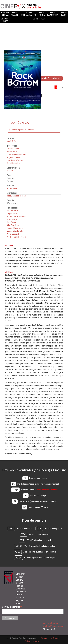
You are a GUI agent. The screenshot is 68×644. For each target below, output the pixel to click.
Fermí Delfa (12, 152)
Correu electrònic (12, 607)
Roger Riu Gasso (14, 157)
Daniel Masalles (13, 163)
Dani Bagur (11, 222)
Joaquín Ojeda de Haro (17, 196)
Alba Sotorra (12, 211)
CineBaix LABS (64, 14)
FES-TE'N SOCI (38, 19)
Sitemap (44, 638)
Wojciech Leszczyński (16, 237)
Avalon (10, 171)
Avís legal (55, 638)
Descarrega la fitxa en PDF (22, 130)
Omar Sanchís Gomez (16, 155)
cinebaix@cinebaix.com (53, 626)
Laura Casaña (13, 149)
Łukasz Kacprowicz (15, 228)
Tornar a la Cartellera (47, 78)
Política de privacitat (32, 641)
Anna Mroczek (13, 234)
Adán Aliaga (12, 219)
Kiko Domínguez (14, 225)
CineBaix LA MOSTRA (53, 14)
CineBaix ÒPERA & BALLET (28, 14)
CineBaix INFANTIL (15, 14)
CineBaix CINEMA (5, 14)
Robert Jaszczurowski (16, 216)
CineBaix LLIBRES (4, 20)
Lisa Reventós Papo (15, 160)
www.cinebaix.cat (50, 623)
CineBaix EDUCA (42, 14)
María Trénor (12, 141)
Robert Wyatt (12, 188)
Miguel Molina (13, 214)
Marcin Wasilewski (15, 231)
